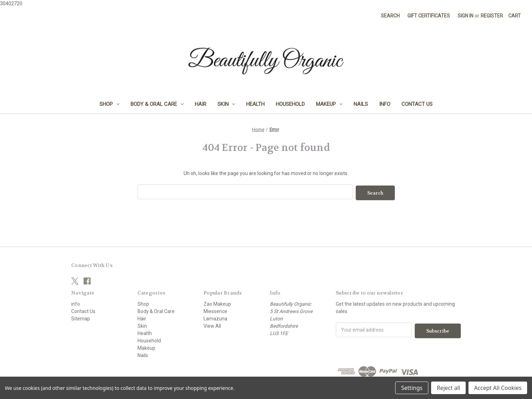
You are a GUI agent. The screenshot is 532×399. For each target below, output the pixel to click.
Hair (201, 104)
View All (212, 325)
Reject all (448, 388)
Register (492, 16)
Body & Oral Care (157, 104)
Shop (109, 104)
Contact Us (417, 104)
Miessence (215, 310)
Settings (412, 388)
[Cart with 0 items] (515, 16)
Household (290, 104)
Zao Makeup (217, 303)
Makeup (329, 104)
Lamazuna (215, 318)
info (385, 104)
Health (255, 104)
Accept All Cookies (498, 388)
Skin (226, 104)
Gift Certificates (429, 16)
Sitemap (81, 318)
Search (390, 16)
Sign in (465, 16)
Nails (361, 104)
